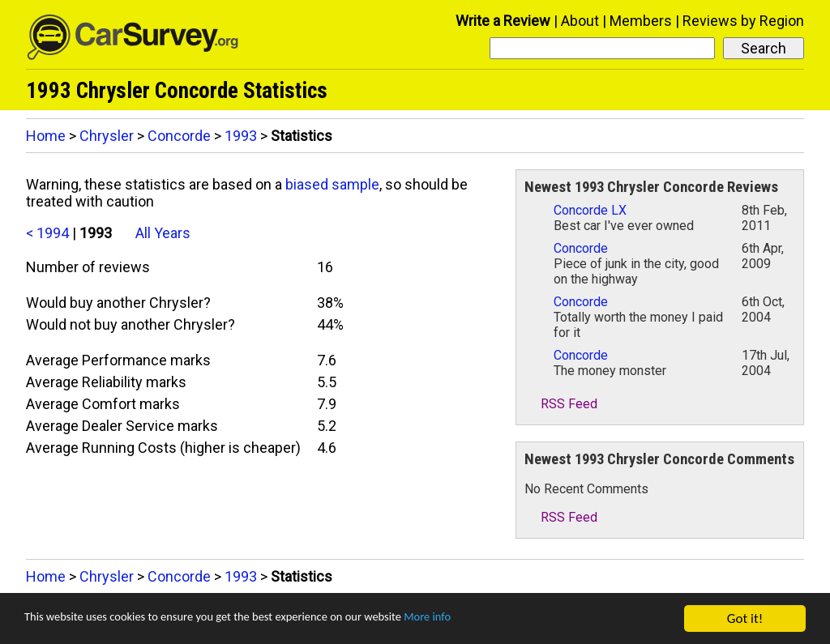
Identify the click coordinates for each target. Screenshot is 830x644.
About (580, 21)
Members (641, 21)
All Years (163, 233)
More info (498, 620)
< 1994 (47, 233)
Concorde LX (590, 210)
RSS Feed (561, 404)
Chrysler (107, 136)
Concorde (179, 136)
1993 (241, 136)
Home (46, 136)
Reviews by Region (743, 21)
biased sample (332, 184)
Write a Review (503, 21)
